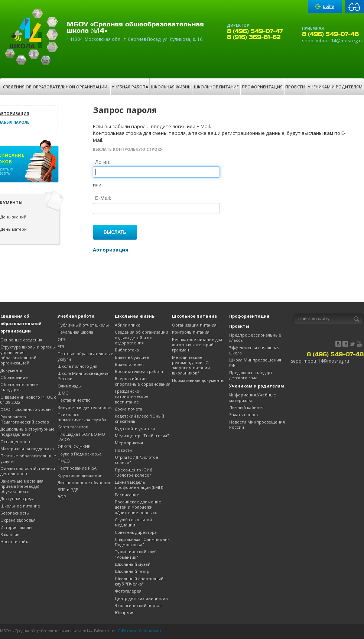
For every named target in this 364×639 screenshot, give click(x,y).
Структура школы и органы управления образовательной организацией (28, 355)
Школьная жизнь (171, 87)
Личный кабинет (246, 407)
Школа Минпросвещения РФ (255, 362)
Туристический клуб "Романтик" (136, 554)
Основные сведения (21, 340)
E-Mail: (103, 198)
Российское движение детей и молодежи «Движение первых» (138, 507)
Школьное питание (216, 87)
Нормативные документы (198, 380)
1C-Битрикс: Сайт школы (139, 631)
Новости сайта (15, 541)
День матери (14, 229)
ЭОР (62, 497)
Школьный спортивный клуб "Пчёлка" (139, 581)
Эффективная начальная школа (254, 350)
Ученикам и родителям (335, 87)
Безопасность (15, 513)
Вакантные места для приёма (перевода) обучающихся (22, 486)
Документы (12, 370)
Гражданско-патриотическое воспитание (132, 396)
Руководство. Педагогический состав (25, 419)
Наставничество (74, 400)
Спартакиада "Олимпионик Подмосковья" (142, 542)
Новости (123, 450)
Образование (14, 377)
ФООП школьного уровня (27, 409)
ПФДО (64, 461)
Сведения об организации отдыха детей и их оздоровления (142, 337)
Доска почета (129, 409)
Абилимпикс (127, 325)
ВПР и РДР (68, 489)
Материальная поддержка (27, 449)
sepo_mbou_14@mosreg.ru (333, 40)
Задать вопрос (244, 414)
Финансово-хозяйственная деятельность (28, 471)
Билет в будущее (132, 357)
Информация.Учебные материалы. (253, 397)
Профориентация (262, 87)
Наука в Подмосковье (80, 454)
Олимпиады (70, 386)
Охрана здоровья (18, 520)
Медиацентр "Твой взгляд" (142, 436)
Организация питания (194, 325)
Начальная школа (75, 332)
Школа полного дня (77, 366)
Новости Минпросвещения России (257, 424)
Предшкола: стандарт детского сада (251, 375)
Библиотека (127, 350)
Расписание (127, 495)
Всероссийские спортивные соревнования (143, 381)
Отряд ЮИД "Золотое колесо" (136, 460)
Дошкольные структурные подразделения (27, 432)
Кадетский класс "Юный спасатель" (139, 419)
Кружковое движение (80, 475)
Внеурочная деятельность (85, 407)
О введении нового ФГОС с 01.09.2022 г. (28, 400)
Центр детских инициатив (141, 598)
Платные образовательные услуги (28, 458)
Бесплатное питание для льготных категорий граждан (197, 345)
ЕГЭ (61, 346)
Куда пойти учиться (135, 429)
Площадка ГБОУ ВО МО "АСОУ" (81, 437)
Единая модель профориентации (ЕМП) (139, 485)
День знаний (13, 217)
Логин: (103, 162)
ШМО (63, 393)
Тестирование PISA (77, 468)
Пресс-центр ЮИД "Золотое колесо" (134, 472)
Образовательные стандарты (19, 387)
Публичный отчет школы (83, 325)
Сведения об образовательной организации (55, 87)
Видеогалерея (129, 364)
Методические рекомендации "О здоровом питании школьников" (191, 365)
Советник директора (136, 532)
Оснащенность (16, 442)
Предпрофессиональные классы (255, 338)
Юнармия (125, 612)
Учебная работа (130, 87)
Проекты (295, 87)
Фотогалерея (128, 591)
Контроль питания (191, 332)
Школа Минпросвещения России (84, 376)
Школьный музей (133, 564)
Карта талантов (73, 427)
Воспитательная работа (139, 371)
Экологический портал (138, 605)
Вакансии (10, 534)
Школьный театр (132, 571)
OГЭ (62, 339)
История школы (16, 527)
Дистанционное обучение (84, 482)
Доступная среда (17, 498)
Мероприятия (129, 443)
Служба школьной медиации (133, 522)
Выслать (115, 232)
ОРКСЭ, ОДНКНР (74, 446)
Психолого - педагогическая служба (82, 417)
